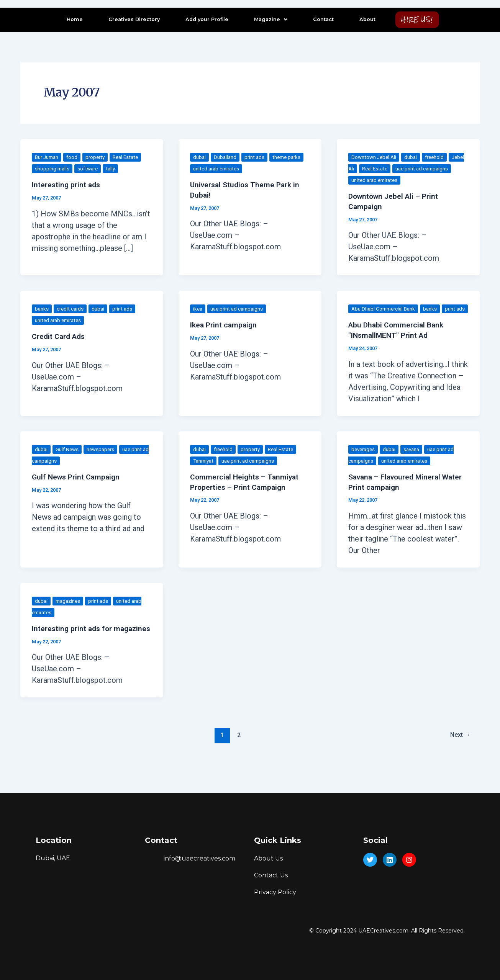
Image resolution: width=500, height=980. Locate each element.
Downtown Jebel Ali (375, 157)
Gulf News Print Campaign (77, 487)
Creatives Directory (132, 19)
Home (72, 19)
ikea (198, 308)
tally (115, 169)
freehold (439, 157)
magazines (70, 610)
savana (415, 459)
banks (42, 308)
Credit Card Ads (60, 336)
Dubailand (227, 157)
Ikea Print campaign (225, 324)
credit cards (72, 308)
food (75, 157)
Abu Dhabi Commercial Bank (386, 308)
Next (459, 754)
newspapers (104, 459)
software (90, 169)
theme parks (291, 157)
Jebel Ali (362, 169)
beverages (364, 459)
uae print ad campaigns (239, 308)
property (100, 157)
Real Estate (132, 157)
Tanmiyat (205, 471)
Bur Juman (48, 157)
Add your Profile (205, 19)
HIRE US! (417, 20)
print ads (257, 157)
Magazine (268, 19)
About (365, 19)
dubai (200, 157)
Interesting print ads (67, 185)
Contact (321, 19)
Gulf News (69, 459)
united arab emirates (218, 169)
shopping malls (53, 169)
